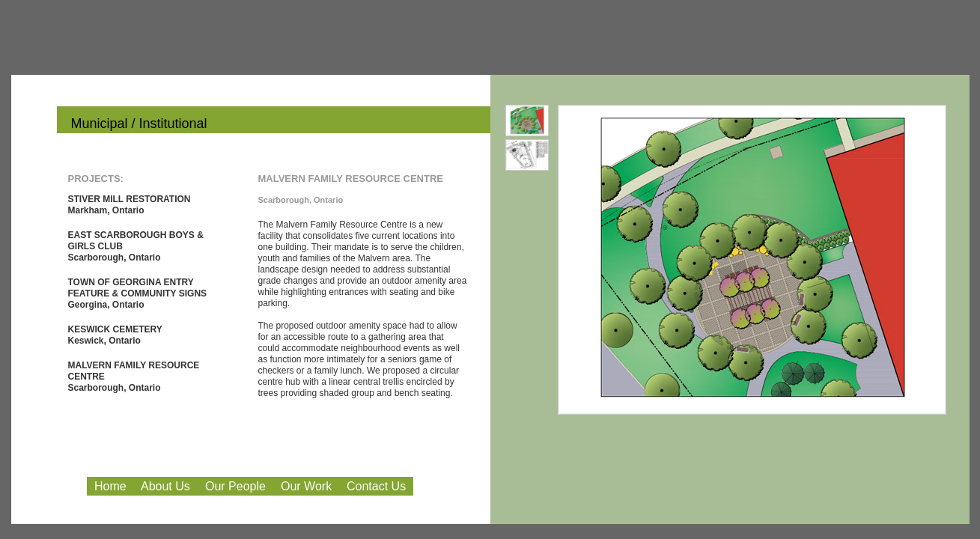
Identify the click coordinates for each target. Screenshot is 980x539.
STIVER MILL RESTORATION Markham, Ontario (130, 205)
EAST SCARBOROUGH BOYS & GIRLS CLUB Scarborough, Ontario (136, 246)
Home (110, 486)
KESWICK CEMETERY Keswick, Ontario (115, 335)
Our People (235, 486)
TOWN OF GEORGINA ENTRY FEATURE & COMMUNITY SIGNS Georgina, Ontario (138, 293)
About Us (165, 486)
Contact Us (376, 486)
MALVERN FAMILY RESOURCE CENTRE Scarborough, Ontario (134, 377)
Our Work (306, 486)
